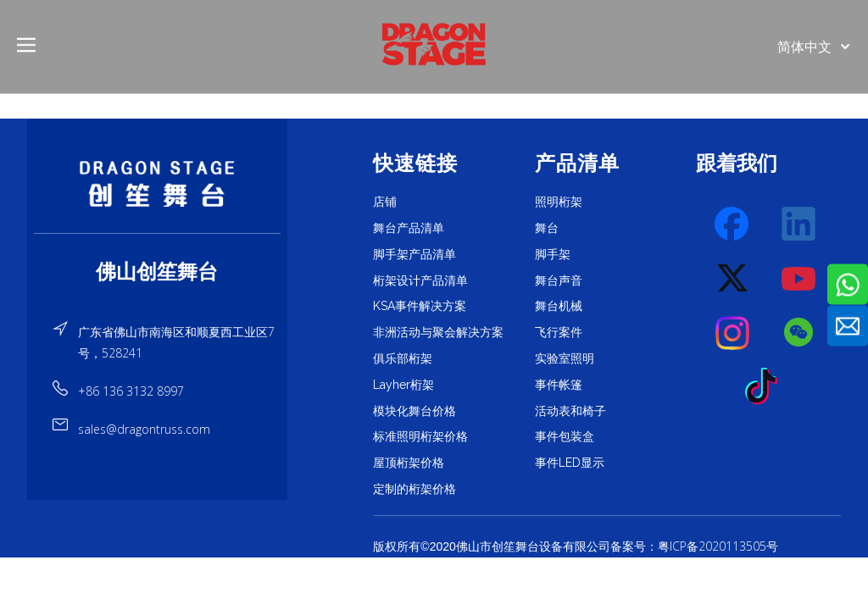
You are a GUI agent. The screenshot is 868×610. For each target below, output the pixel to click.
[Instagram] (733, 333)
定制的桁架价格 (415, 489)
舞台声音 (559, 280)
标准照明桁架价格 (420, 436)
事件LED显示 (570, 463)
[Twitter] (733, 279)
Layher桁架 (403, 385)
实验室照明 (565, 358)
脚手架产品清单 (415, 254)
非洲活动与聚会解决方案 (438, 332)
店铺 (385, 202)
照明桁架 (559, 202)
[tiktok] (766, 387)
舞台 (547, 228)
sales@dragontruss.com (144, 429)
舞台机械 (559, 306)
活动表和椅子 (570, 411)
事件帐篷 (559, 385)
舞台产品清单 (409, 228)
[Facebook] (733, 225)
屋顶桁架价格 (409, 463)
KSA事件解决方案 (420, 306)
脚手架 (553, 254)
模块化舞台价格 (415, 411)
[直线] (157, 233)
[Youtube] (799, 279)
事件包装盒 (565, 436)
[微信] (799, 333)
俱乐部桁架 (403, 358)
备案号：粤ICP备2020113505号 (694, 546)
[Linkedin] (799, 225)
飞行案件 (559, 332)
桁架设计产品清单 (420, 280)
